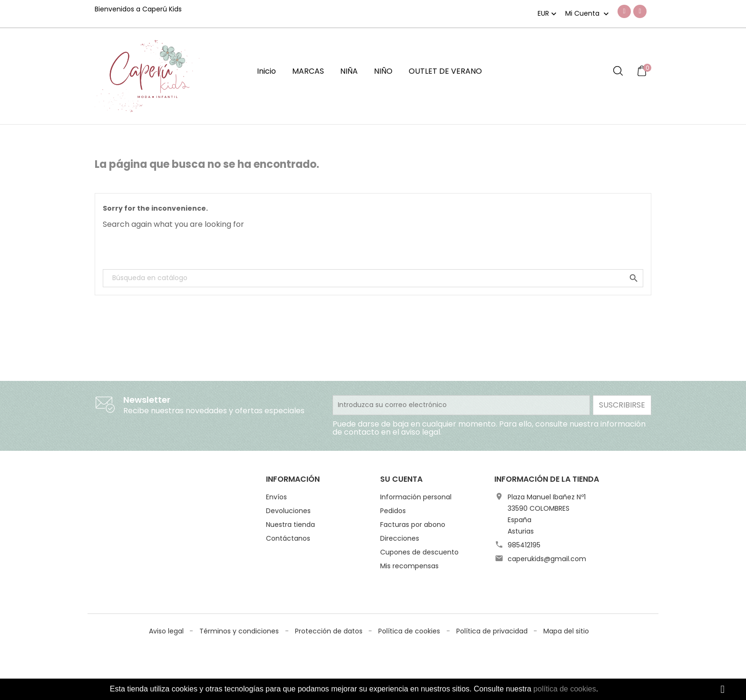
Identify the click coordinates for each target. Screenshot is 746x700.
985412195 (524, 545)
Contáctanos (288, 538)
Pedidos (393, 511)
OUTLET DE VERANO (445, 71)
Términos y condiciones (240, 601)
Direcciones (400, 538)
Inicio (266, 71)
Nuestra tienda (290, 525)
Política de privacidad (493, 601)
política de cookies (565, 689)
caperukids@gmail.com (547, 559)
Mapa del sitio (566, 601)
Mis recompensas (409, 566)
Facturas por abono (413, 525)
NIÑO (383, 71)
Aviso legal (167, 601)
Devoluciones (288, 511)
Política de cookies (410, 601)
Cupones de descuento (419, 552)
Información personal (416, 497)
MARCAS (308, 71)
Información (293, 479)
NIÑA (349, 71)
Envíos (276, 497)
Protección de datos (330, 601)
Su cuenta (401, 479)
